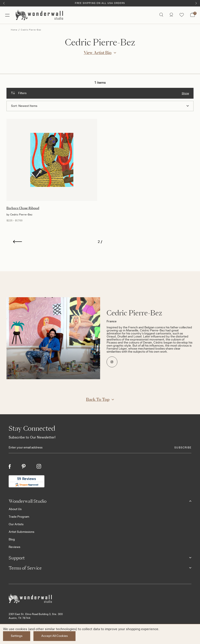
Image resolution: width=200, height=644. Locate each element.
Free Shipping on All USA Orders (100, 3)
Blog (12, 540)
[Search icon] (161, 15)
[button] (100, 93)
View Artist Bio (98, 53)
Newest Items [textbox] (28, 106)
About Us (15, 509)
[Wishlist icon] (182, 15)
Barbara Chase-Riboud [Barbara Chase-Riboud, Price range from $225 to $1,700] (23, 208)
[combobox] (104, 106)
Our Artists (16, 524)
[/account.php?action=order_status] (171, 15)
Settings (17, 636)
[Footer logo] (100, 599)
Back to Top (98, 399)
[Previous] (4, 3)
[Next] (196, 3)
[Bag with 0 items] (193, 15)
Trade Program (19, 517)
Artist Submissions (21, 532)
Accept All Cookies (54, 636)
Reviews (14, 547)
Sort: (14, 106)
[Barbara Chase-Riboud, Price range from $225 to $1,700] (52, 160)
